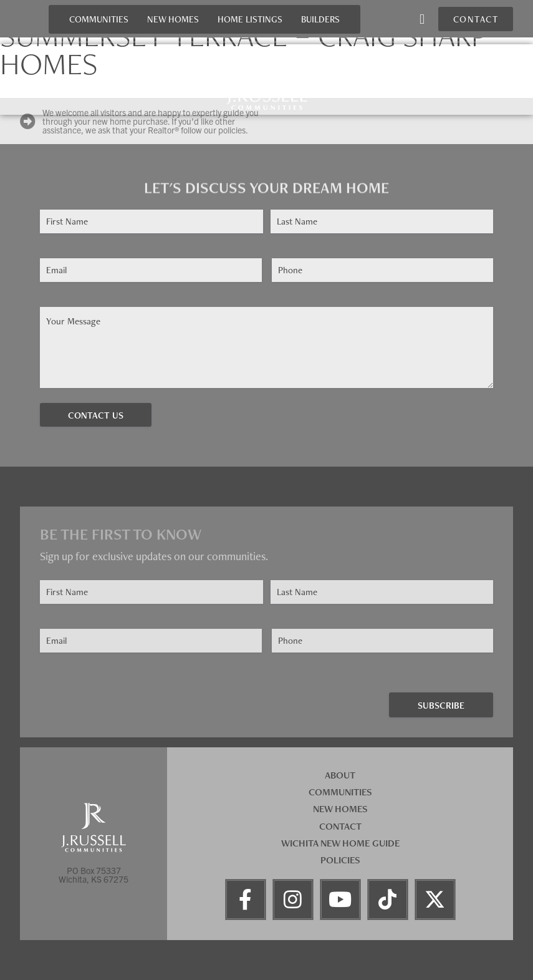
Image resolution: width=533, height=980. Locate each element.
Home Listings (250, 19)
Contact (340, 826)
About (340, 775)
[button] (422, 19)
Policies (340, 860)
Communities (99, 19)
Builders (320, 19)
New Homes (173, 19)
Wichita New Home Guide (340, 843)
